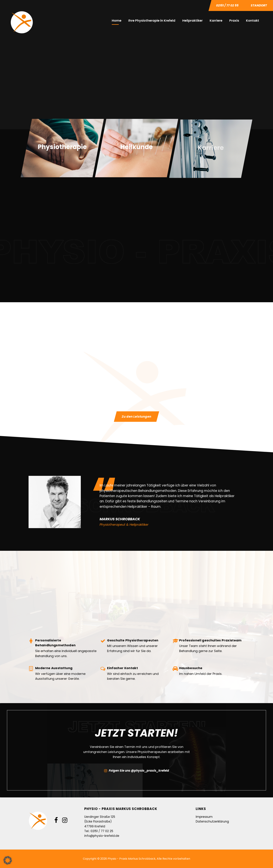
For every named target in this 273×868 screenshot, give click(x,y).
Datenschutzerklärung (212, 821)
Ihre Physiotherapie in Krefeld (152, 20)
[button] (8, 860)
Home (117, 20)
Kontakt (253, 20)
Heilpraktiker (192, 20)
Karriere (216, 20)
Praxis (234, 20)
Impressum (204, 817)
